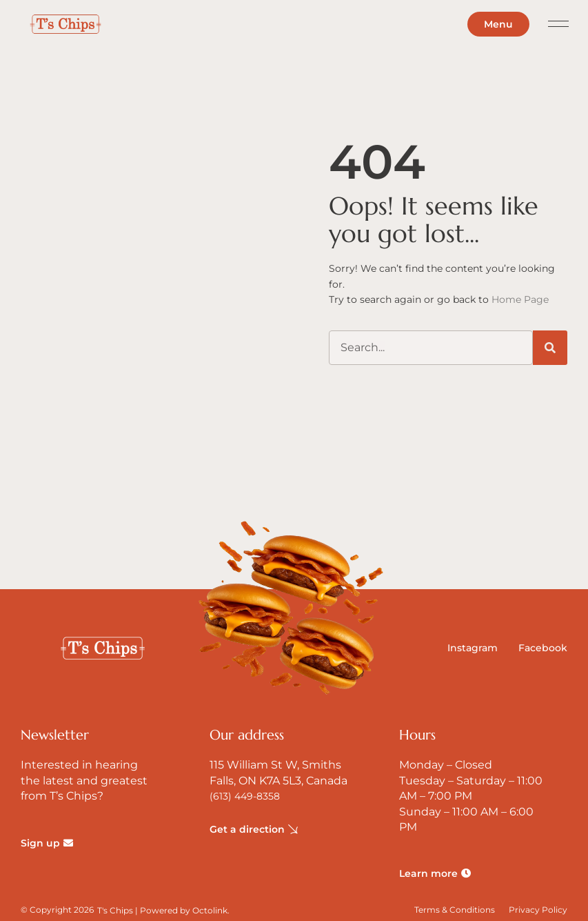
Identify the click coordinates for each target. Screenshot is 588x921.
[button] (559, 24)
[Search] (550, 348)
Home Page (520, 299)
